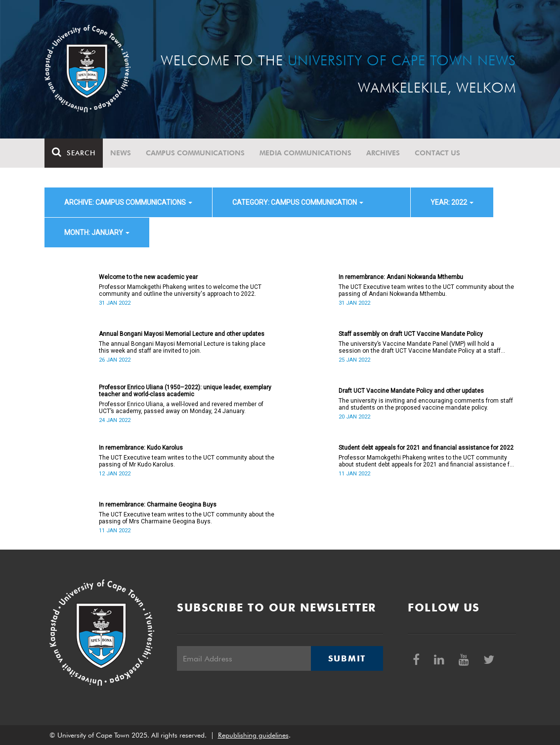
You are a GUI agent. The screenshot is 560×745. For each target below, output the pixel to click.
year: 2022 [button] (452, 202)
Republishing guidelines (253, 735)
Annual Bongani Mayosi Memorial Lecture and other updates (182, 334)
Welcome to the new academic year (148, 277)
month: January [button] (97, 233)
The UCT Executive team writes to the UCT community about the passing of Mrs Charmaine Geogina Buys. (187, 518)
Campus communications (195, 153)
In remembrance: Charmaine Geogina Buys (158, 505)
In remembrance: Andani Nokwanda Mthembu (401, 277)
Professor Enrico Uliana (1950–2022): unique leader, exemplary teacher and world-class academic (185, 391)
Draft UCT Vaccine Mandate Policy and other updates (411, 391)
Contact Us (437, 153)
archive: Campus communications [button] (128, 202)
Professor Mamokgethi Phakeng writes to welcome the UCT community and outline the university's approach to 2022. (180, 290)
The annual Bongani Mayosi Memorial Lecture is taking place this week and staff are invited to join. (182, 347)
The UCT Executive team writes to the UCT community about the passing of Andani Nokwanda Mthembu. (426, 290)
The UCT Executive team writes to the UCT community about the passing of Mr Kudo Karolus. (187, 461)
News (121, 153)
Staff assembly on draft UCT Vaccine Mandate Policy (411, 334)
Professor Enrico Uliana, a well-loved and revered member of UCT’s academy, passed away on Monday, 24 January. (181, 408)
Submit (347, 658)
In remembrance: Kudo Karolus (141, 448)
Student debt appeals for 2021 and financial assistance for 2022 (426, 448)
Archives (383, 153)
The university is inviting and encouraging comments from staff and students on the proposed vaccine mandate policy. (426, 404)
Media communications (305, 153)
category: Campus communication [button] (298, 202)
